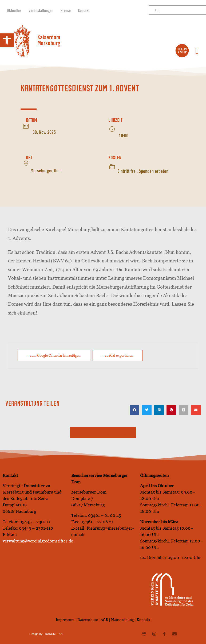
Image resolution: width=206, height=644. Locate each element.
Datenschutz (88, 620)
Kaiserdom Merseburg (49, 41)
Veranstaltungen (41, 11)
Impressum (65, 620)
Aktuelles (14, 11)
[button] (7, 40)
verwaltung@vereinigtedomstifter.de (38, 541)
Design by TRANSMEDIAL (47, 634)
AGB (104, 620)
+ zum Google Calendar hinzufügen (54, 356)
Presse (66, 11)
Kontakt (84, 11)
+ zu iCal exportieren (118, 356)
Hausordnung (122, 620)
